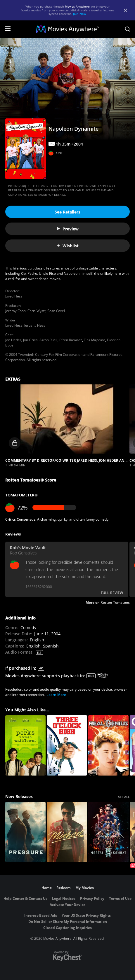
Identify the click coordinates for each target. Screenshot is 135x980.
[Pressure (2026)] (25, 832)
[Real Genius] (108, 745)
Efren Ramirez (71, 340)
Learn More (56, 695)
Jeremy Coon (15, 311)
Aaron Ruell (49, 340)
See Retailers (67, 212)
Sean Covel (56, 311)
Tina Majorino (95, 340)
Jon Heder (13, 340)
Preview (67, 229)
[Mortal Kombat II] (108, 832)
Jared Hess (14, 296)
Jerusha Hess (35, 325)
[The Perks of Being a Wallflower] (25, 745)
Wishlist (67, 246)
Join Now (80, 14)
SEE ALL (124, 797)
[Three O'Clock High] (67, 745)
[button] (67, 419)
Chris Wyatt (37, 311)
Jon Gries (30, 340)
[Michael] (67, 832)
